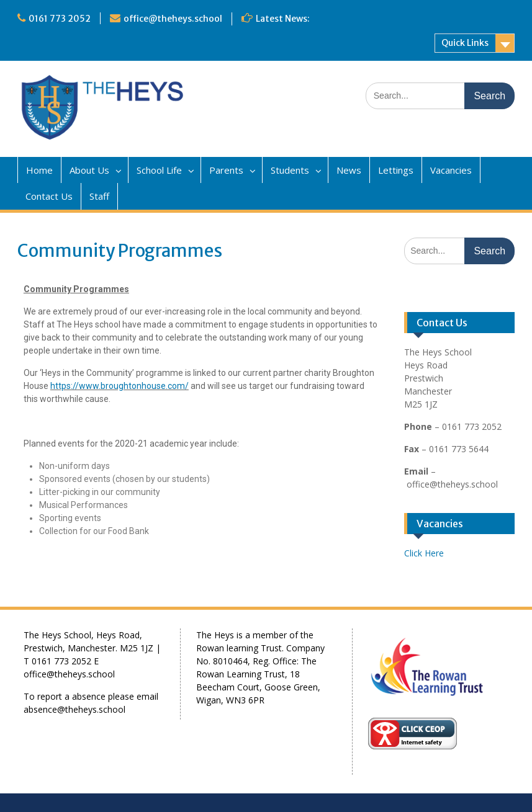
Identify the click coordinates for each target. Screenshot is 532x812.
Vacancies (451, 170)
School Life (159, 170)
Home (39, 170)
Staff (99, 196)
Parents (226, 170)
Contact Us (49, 196)
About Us (89, 170)
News (349, 170)
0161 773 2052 (60, 19)
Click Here (424, 553)
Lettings (396, 170)
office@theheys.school (173, 19)
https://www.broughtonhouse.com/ (119, 386)
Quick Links (465, 43)
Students (290, 170)
